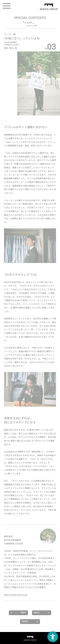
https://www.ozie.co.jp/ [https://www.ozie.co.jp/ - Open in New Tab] (16, 595)
